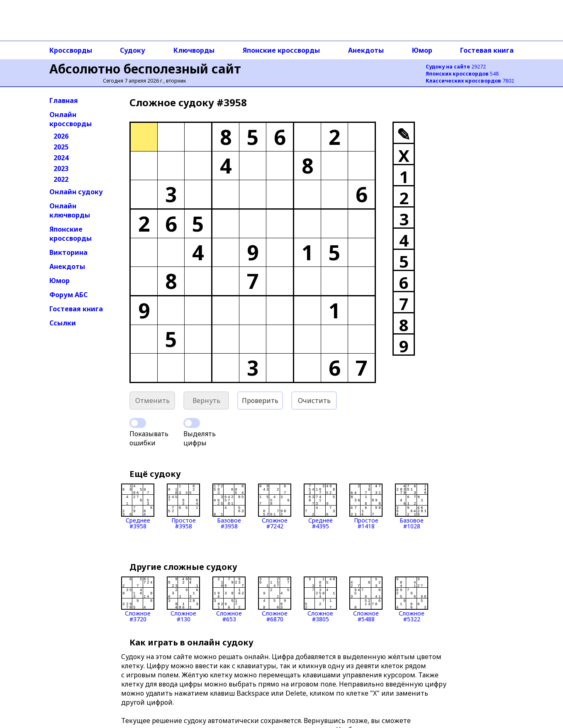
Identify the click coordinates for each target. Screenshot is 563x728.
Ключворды (194, 50)
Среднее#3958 (138, 506)
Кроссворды (71, 50)
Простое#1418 (366, 506)
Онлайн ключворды (70, 210)
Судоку (133, 50)
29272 (456, 67)
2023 (61, 169)
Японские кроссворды (281, 50)
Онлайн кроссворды (71, 119)
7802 (470, 81)
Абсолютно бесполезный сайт (145, 69)
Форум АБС (68, 295)
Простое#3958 (183, 506)
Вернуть (206, 401)
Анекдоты (366, 50)
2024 (61, 158)
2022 (61, 179)
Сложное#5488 (366, 599)
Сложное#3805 (320, 599)
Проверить (260, 401)
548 (462, 74)
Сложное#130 (183, 599)
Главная (64, 100)
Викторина (68, 252)
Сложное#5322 (412, 599)
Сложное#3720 (138, 599)
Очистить (314, 401)
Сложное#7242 (275, 506)
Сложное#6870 (275, 599)
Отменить (152, 401)
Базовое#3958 (229, 506)
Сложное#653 (229, 599)
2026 (61, 136)
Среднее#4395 (320, 506)
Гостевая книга (487, 50)
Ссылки (63, 323)
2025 (61, 147)
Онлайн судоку (76, 192)
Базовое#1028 (412, 506)
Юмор (422, 50)
